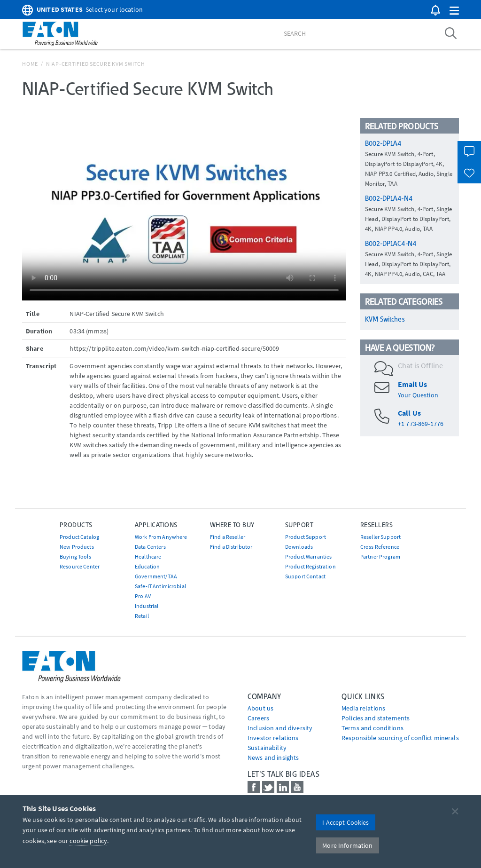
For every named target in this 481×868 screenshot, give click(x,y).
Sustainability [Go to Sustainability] (267, 748)
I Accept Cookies (345, 822)
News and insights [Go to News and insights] (273, 758)
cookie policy (88, 841)
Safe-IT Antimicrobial (160, 586)
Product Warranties (309, 556)
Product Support (306, 537)
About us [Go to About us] (260, 708)
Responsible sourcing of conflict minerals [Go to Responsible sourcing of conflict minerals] (400, 738)
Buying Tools (75, 556)
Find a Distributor (231, 547)
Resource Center (80, 566)
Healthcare (148, 556)
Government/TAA (156, 576)
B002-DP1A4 (383, 143)
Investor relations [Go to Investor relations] (273, 738)
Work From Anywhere (161, 537)
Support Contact (305, 576)
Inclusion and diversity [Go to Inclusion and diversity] (280, 728)
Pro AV (143, 596)
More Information (347, 845)
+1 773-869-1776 (421, 424)
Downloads (299, 547)
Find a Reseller (228, 537)
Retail (142, 616)
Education (147, 566)
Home (30, 64)
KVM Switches (385, 319)
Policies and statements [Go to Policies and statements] (376, 718)
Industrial (147, 606)
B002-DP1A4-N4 (389, 198)
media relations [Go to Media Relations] (363, 708)
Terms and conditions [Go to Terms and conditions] (372, 728)
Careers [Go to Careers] (258, 718)
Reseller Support (380, 537)
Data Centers (150, 547)
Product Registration (310, 566)
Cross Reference (380, 547)
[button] (454, 11)
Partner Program (380, 556)
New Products (77, 547)
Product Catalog (79, 537)
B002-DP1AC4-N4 (391, 244)
